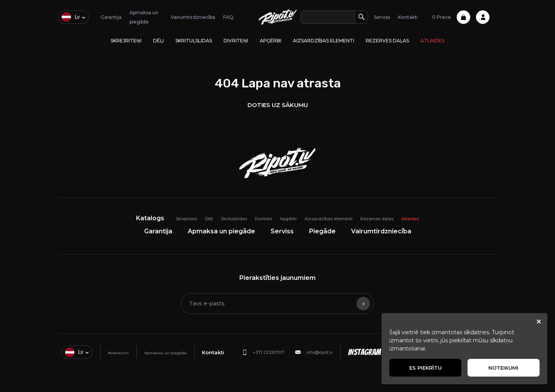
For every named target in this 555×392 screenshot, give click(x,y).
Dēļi (158, 41)
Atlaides (432, 41)
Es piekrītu (425, 368)
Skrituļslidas (194, 41)
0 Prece (451, 17)
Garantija (111, 17)
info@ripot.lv (320, 352)
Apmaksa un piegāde (221, 231)
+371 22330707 (268, 352)
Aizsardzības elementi (324, 41)
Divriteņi (236, 41)
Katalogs (150, 218)
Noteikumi (118, 353)
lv (71, 17)
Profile (483, 17)
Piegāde (322, 231)
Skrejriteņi (126, 41)
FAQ (228, 17)
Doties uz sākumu (278, 105)
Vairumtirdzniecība (193, 17)
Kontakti (408, 17)
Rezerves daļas (387, 41)
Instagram (364, 352)
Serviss (382, 17)
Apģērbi (271, 41)
